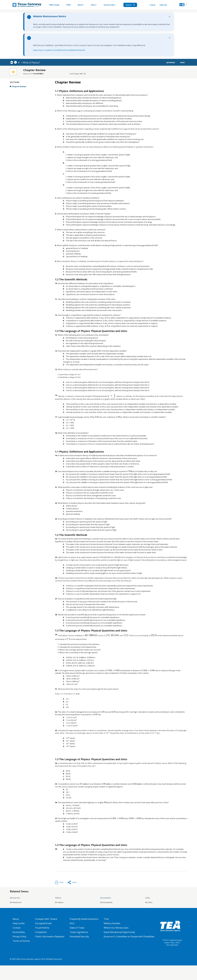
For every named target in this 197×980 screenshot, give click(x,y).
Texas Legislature (79, 932)
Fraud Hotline (42, 928)
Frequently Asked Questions (84, 919)
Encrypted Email (43, 923)
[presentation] (79, 374)
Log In (153, 5)
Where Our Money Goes (116, 928)
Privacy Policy (19, 937)
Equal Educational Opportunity (119, 932)
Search (131, 5)
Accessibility (19, 932)
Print (61, 882)
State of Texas (77, 928)
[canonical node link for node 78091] (12, 62)
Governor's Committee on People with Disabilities (129, 937)
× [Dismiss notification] (170, 17)
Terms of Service (21, 941)
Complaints (41, 932)
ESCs (72, 923)
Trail (106, 919)
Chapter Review (19, 86)
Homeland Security (79, 937)
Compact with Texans (46, 919)
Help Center (19, 923)
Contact (17, 928)
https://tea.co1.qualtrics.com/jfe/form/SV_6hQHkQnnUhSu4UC (59, 50)
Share (74, 882)
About (16, 919)
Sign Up (163, 5)
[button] (183, 5)
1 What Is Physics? (31, 63)
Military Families (112, 923)
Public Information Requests (50, 937)
